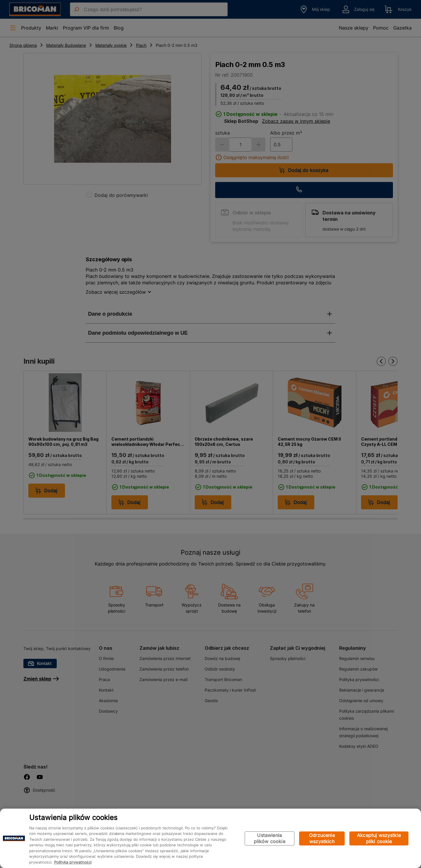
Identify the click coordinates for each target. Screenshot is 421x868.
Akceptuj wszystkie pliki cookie (379, 838)
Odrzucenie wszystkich (322, 838)
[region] (210, 838)
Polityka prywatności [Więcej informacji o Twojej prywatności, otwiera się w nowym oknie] (73, 862)
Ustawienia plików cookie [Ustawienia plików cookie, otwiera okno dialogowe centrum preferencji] (270, 838)
